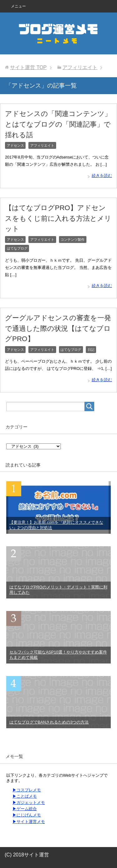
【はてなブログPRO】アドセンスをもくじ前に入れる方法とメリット (58, 218)
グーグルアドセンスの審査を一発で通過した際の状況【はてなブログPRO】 (58, 328)
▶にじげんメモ (27, 815)
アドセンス (15, 145)
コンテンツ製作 (73, 240)
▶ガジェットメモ (29, 802)
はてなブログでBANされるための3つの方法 (49, 722)
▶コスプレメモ (27, 790)
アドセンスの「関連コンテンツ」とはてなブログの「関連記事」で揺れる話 (58, 124)
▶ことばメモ (25, 796)
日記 (91, 350)
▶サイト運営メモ (29, 822)
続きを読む (102, 176)
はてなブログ (17, 248)
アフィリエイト (42, 145)
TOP (28, 67)
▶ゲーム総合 (25, 809)
